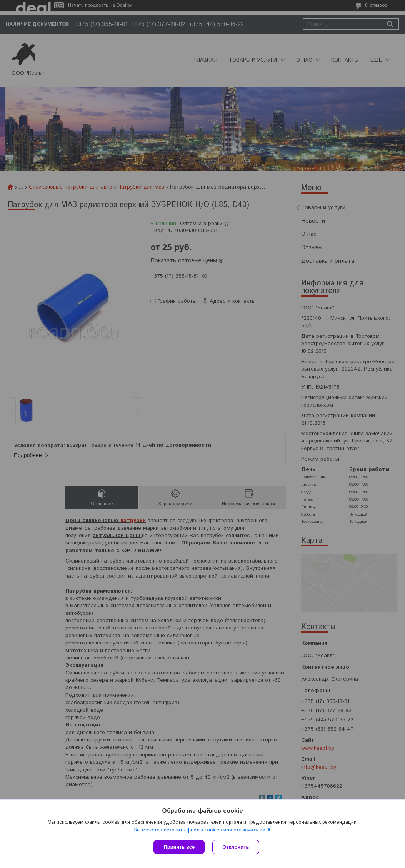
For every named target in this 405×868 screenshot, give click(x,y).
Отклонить (236, 847)
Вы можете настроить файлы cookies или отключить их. (200, 830)
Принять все (179, 847)
